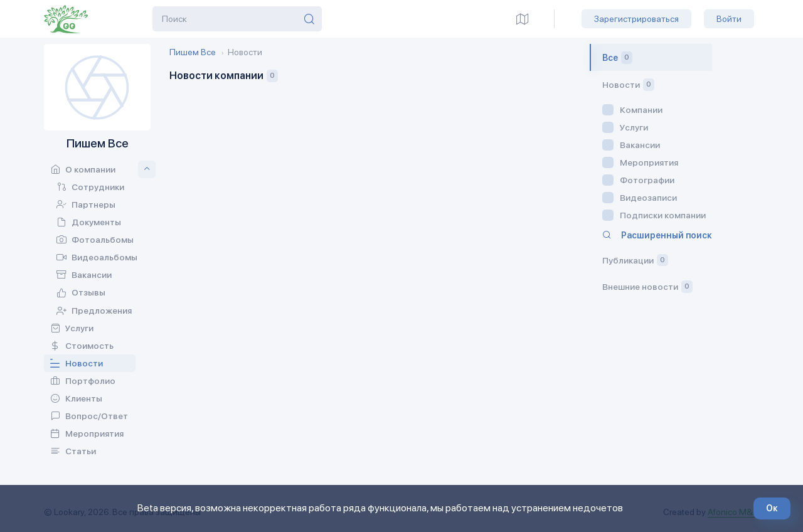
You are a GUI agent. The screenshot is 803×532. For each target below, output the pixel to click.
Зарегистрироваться (636, 19)
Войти (729, 19)
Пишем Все (193, 52)
